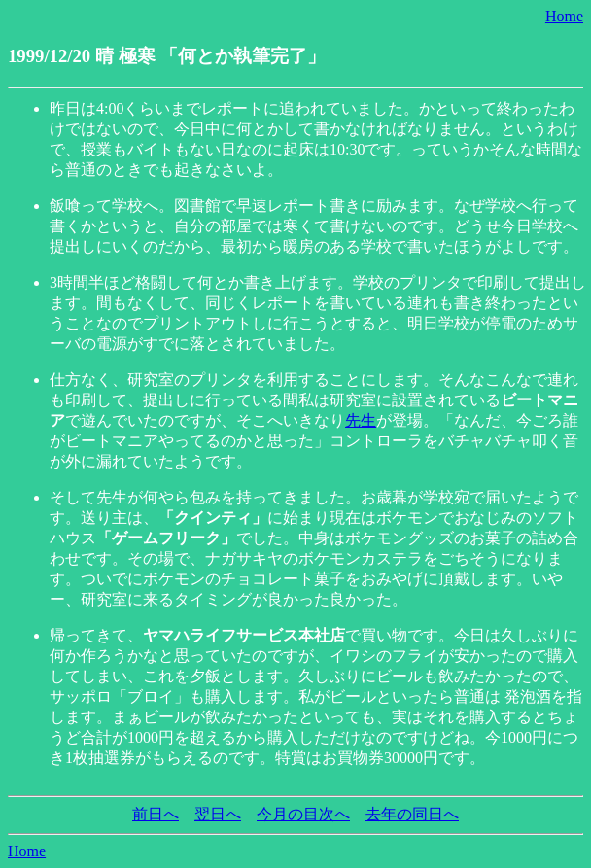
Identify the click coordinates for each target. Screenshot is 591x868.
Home (564, 16)
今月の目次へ (303, 814)
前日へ (156, 814)
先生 (361, 420)
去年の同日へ (412, 814)
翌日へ (218, 814)
